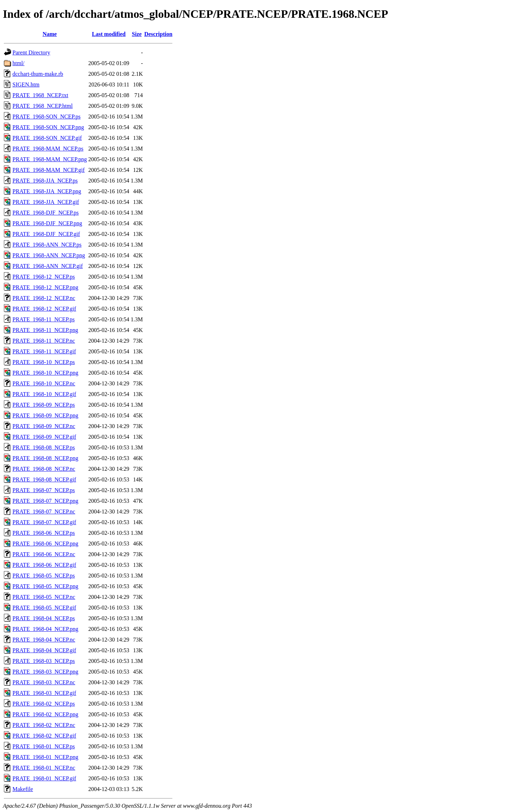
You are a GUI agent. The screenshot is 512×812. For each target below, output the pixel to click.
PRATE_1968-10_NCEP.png (45, 373)
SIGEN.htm (26, 85)
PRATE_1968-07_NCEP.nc (44, 512)
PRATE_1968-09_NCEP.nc (44, 426)
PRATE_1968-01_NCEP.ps (44, 746)
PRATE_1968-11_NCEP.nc (44, 341)
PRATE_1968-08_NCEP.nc (44, 469)
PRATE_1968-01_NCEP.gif (44, 778)
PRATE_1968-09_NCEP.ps (44, 405)
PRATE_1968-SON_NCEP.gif (47, 138)
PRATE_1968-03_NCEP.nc (44, 682)
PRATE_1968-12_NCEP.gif (44, 309)
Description (158, 34)
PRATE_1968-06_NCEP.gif (44, 565)
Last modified (109, 34)
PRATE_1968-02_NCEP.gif (44, 736)
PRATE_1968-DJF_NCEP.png (47, 223)
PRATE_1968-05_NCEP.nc (44, 597)
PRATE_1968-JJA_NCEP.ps (45, 181)
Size (137, 34)
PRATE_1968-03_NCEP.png (45, 672)
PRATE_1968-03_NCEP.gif (44, 693)
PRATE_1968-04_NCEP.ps (44, 618)
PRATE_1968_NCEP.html (42, 106)
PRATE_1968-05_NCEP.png (45, 586)
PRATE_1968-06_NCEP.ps (44, 533)
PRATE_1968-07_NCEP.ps (44, 490)
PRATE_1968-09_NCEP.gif (44, 437)
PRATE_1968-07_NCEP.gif (44, 522)
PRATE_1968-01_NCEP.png (45, 757)
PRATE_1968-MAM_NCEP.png (50, 159)
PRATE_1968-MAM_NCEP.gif (49, 170)
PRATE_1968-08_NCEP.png (45, 458)
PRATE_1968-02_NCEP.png (45, 714)
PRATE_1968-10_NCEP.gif (44, 394)
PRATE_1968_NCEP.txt (40, 95)
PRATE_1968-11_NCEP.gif (44, 351)
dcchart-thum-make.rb (38, 74)
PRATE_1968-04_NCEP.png (45, 629)
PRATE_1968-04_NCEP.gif (44, 650)
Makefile (23, 789)
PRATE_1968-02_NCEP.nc (44, 725)
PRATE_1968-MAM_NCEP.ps (48, 149)
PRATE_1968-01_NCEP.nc (44, 768)
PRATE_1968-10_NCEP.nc (44, 383)
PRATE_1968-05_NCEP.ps (44, 576)
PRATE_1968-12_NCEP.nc (44, 298)
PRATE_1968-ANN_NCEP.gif (48, 266)
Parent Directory (31, 52)
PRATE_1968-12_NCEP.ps (44, 277)
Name (50, 34)
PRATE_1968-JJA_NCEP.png (47, 191)
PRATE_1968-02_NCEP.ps (44, 704)
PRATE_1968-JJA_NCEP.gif (46, 202)
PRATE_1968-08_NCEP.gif (44, 479)
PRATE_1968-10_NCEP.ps (44, 362)
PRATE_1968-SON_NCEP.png (48, 127)
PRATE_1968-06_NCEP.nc (44, 554)
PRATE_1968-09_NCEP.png (45, 415)
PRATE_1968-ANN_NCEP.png (49, 255)
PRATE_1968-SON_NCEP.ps (47, 117)
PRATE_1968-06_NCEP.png (45, 544)
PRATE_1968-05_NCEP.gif (44, 608)
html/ (18, 63)
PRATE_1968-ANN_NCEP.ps (47, 245)
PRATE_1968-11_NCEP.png (45, 330)
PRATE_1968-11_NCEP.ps (44, 319)
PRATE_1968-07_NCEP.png (45, 501)
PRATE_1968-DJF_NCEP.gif (46, 234)
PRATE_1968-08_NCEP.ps (44, 447)
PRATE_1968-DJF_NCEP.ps (46, 213)
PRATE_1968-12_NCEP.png (45, 287)
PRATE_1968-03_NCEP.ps (44, 661)
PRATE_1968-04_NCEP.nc (44, 640)
